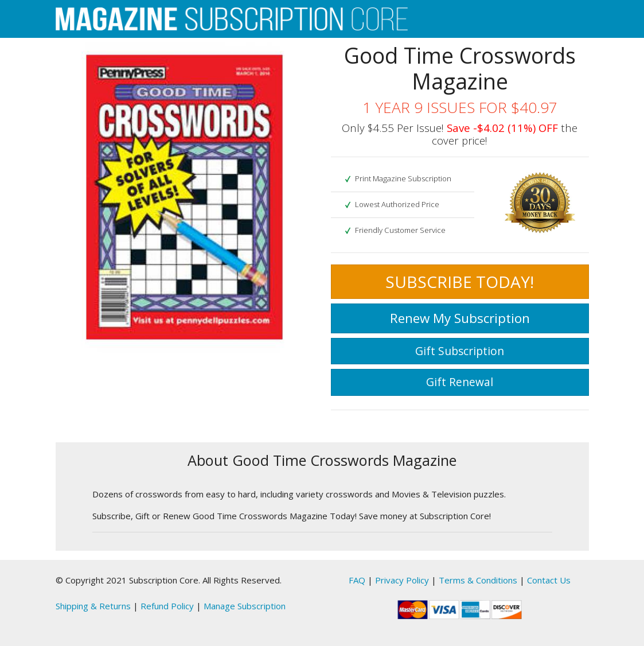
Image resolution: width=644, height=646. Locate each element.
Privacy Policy (402, 580)
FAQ (357, 580)
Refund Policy (167, 606)
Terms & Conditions (478, 580)
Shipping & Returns (93, 606)
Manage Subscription (245, 606)
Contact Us (549, 580)
